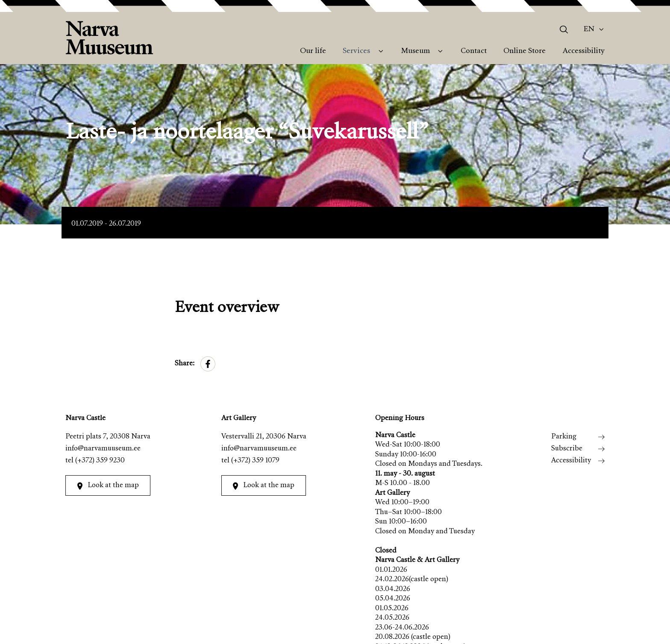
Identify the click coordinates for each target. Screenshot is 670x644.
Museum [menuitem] (416, 51)
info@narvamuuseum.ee (103, 449)
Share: (185, 364)
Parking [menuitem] (564, 437)
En (589, 29)
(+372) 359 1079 (255, 461)
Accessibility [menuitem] (584, 51)
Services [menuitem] (356, 51)
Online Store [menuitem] (525, 51)
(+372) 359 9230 (100, 461)
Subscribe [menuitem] (567, 449)
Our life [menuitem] (313, 51)
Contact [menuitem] (474, 51)
